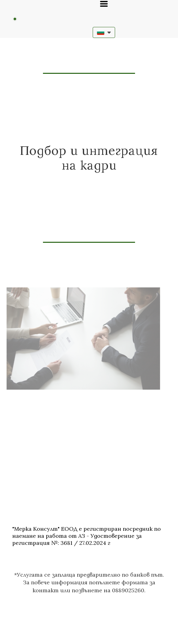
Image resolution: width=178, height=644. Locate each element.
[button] (104, 4)
